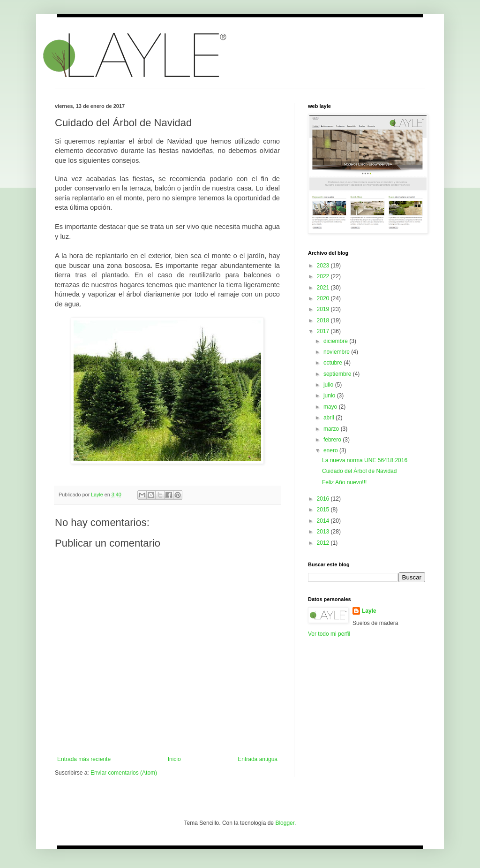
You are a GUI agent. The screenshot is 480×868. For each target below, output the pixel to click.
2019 (324, 309)
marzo (332, 429)
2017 (324, 331)
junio (330, 396)
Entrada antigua (258, 759)
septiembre (338, 374)
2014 (324, 521)
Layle (369, 611)
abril (330, 418)
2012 (324, 543)
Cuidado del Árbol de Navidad (359, 471)
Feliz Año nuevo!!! (344, 482)
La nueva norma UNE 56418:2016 (365, 460)
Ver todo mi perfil (329, 634)
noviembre (337, 352)
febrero (333, 440)
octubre (334, 363)
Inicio (174, 759)
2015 (324, 510)
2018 (324, 320)
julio (329, 385)
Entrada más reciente (84, 759)
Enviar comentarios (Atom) (124, 773)
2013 (324, 532)
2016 (324, 499)
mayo (331, 407)
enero (331, 450)
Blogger (285, 823)
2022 (324, 276)
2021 (324, 288)
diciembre (336, 341)
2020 (324, 298)
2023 (324, 266)
